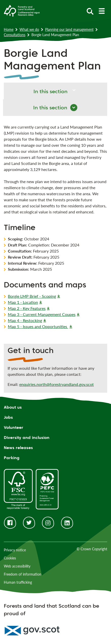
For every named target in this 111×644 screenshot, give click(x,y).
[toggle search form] (90, 11)
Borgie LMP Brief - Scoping (32, 296)
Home (9, 29)
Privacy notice (15, 550)
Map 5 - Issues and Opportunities (38, 326)
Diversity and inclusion (27, 438)
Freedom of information (23, 574)
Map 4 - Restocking (25, 320)
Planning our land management (69, 29)
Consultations (15, 35)
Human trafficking (18, 582)
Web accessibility (17, 566)
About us (13, 407)
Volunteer (14, 427)
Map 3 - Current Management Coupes (42, 314)
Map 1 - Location (23, 302)
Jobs (8, 417)
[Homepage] (22, 10)
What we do (29, 29)
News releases (18, 448)
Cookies (10, 558)
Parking (12, 458)
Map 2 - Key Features (27, 308)
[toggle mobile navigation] (101, 11)
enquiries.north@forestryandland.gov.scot (57, 384)
